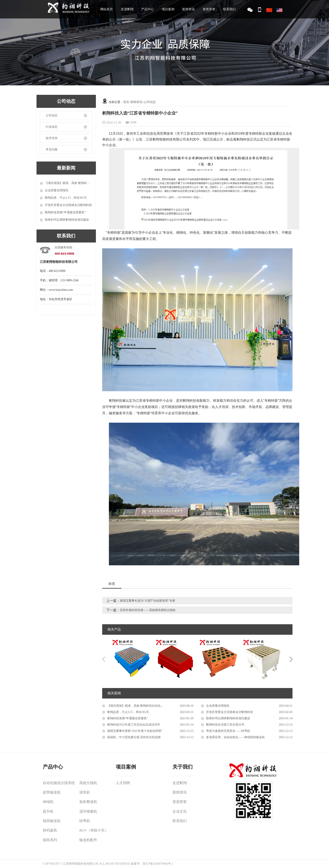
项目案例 (168, 9)
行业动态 (52, 127)
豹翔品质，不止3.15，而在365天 (66, 198)
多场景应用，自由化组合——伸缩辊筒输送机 (235, 737)
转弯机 (85, 821)
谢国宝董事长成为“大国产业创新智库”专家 (148, 601)
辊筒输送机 (52, 821)
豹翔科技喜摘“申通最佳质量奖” (65, 212)
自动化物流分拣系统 (59, 783)
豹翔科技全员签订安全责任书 (225, 725)
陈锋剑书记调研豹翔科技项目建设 (67, 220)
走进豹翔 (127, 9)
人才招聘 (123, 783)
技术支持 (52, 138)
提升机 (48, 811)
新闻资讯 (188, 9)
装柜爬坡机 (88, 802)
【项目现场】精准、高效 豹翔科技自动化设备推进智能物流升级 (69, 183)
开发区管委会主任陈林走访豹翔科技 (68, 205)
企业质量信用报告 (57, 190)
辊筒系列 (50, 840)
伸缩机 (48, 802)
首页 (126, 102)
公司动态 (52, 115)
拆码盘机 (50, 830)
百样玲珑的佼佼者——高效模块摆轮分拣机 (148, 610)
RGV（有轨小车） (94, 830)
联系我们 (229, 9)
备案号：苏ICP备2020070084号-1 (152, 864)
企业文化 (180, 811)
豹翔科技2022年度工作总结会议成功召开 (134, 725)
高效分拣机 (88, 783)
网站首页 (107, 9)
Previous (104, 659)
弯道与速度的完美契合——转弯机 (228, 731)
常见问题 (52, 149)
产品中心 (148, 9)
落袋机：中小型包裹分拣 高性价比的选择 (134, 737)
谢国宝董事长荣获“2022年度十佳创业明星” (135, 731)
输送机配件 (88, 840)
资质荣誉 (209, 9)
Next (291, 659)
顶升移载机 (88, 811)
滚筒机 (85, 792)
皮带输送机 (52, 792)
